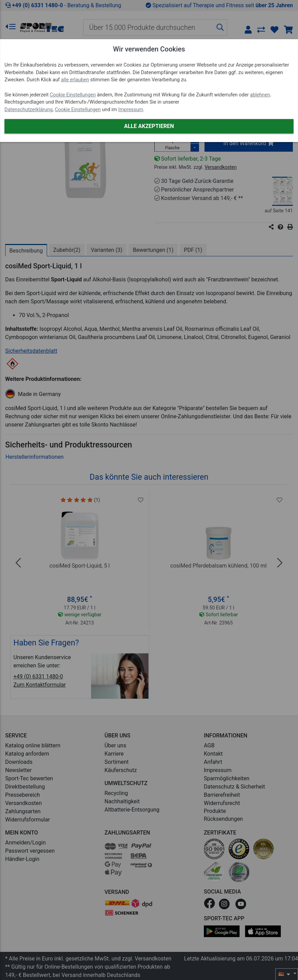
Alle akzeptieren (149, 126)
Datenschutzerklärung (29, 110)
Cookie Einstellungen (73, 95)
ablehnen (260, 95)
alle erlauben (75, 80)
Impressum (131, 110)
